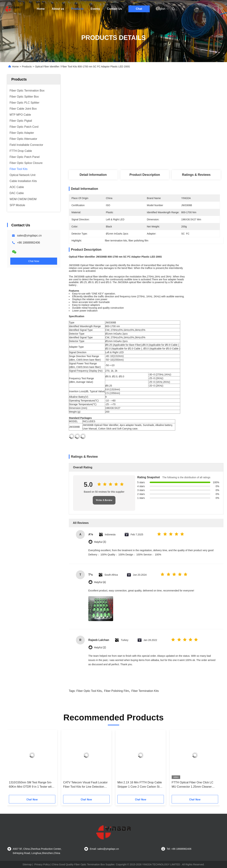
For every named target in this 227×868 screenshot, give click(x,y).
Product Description (145, 175)
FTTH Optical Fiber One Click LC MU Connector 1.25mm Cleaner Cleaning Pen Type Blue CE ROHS (194, 785)
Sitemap (27, 864)
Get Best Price (163, 139)
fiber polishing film (117, 691)
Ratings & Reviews (196, 175)
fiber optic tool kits (89, 691)
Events (95, 9)
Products (77, 9)
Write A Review (104, 500)
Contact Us (114, 9)
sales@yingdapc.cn (29, 235)
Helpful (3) (100, 542)
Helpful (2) (100, 648)
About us (58, 9)
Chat (139, 9)
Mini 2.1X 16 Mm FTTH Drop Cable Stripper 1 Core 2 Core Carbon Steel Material (140, 785)
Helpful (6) (100, 582)
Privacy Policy (42, 864)
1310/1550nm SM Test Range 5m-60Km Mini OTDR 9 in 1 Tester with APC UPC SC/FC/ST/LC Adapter (31, 785)
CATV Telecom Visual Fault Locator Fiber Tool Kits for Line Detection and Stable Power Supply (85, 785)
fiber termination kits (145, 691)
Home (41, 9)
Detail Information (93, 175)
